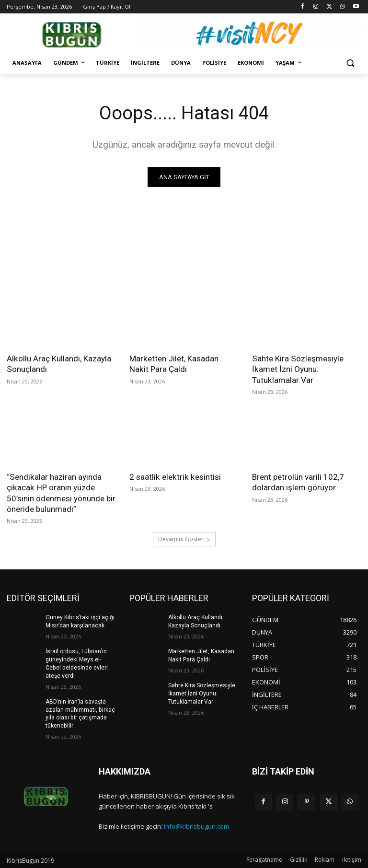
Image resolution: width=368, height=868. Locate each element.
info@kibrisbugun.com (196, 825)
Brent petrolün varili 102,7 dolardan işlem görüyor (298, 482)
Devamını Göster (184, 538)
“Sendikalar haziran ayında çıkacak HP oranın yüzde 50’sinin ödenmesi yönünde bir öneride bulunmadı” (61, 492)
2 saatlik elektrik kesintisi (174, 476)
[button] (350, 63)
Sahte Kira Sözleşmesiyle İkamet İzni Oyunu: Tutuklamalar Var (297, 369)
